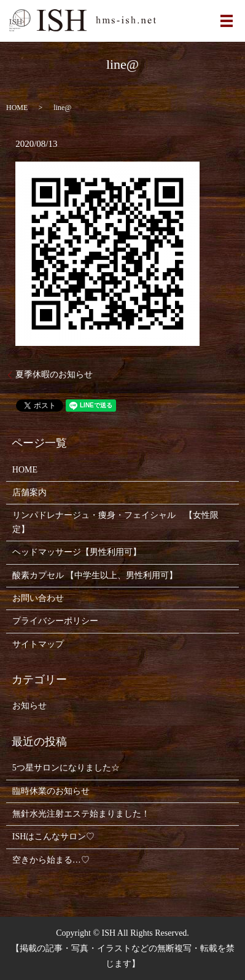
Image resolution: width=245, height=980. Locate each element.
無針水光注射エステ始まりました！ (81, 814)
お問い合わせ (38, 598)
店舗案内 (29, 492)
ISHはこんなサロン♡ (54, 837)
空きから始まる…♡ (51, 860)
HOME (17, 108)
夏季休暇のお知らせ (54, 374)
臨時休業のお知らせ (51, 791)
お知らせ (29, 706)
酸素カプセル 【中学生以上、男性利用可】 (95, 575)
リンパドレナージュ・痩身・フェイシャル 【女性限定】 (115, 522)
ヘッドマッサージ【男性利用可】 (77, 552)
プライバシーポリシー (55, 621)
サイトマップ (38, 644)
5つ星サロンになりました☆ (66, 768)
